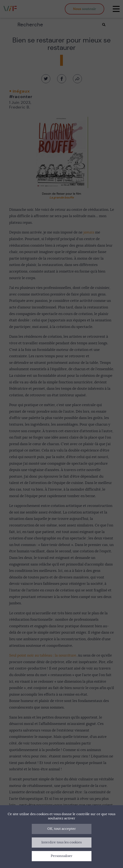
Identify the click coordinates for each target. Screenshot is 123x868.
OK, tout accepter (62, 829)
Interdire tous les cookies (61, 842)
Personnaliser (62, 856)
